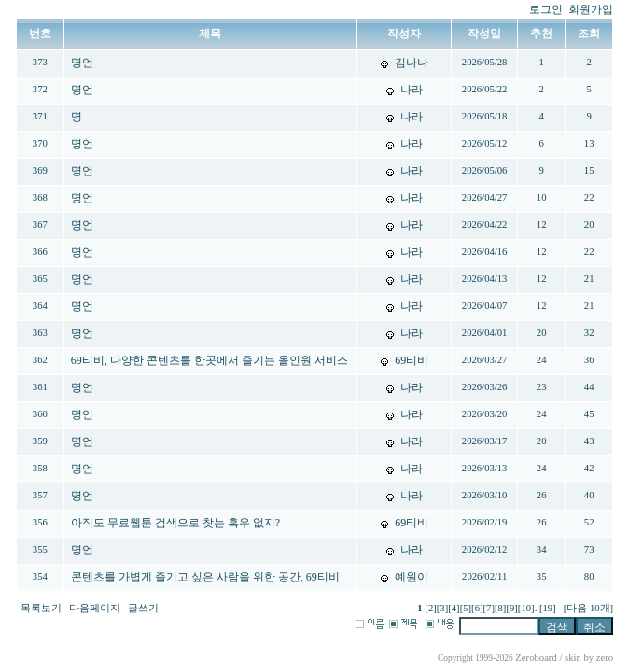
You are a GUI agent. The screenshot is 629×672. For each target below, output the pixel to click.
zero (605, 658)
